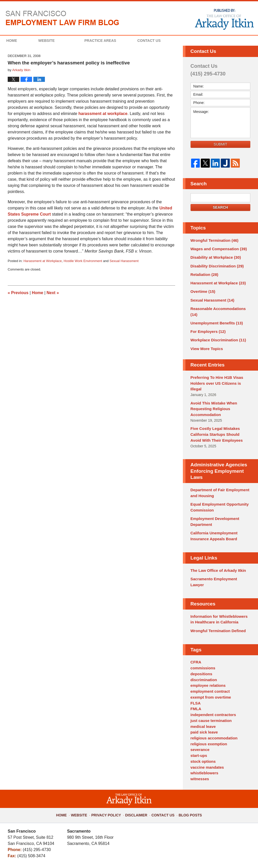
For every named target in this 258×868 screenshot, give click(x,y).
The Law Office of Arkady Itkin (216, 546)
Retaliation (203, 273)
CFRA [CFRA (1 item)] (196, 629)
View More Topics (206, 337)
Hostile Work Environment (83, 261)
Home (20, 41)
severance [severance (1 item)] (199, 710)
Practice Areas (117, 41)
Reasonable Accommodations (220, 305)
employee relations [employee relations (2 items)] (207, 651)
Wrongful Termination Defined (216, 598)
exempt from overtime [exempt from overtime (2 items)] (209, 662)
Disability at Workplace (214, 256)
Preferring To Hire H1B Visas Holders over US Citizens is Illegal (220, 368)
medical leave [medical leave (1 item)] (202, 689)
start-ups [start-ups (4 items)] (198, 716)
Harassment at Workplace (42, 261)
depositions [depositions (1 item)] (201, 640)
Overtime (202, 289)
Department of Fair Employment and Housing (218, 471)
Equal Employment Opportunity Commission (217, 485)
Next (53, 293)
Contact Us (175, 41)
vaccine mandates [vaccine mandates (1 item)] (206, 726)
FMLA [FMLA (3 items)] (196, 672)
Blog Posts (187, 771)
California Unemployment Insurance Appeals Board (212, 512)
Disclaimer (137, 771)
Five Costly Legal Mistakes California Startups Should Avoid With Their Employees (219, 414)
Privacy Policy (109, 771)
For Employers (207, 321)
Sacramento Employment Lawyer (219, 554)
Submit (220, 144)
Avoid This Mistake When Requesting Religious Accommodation (212, 390)
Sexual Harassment (124, 261)
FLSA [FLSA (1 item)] (195, 667)
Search (220, 207)
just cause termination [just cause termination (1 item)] (210, 683)
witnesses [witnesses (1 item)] (199, 737)
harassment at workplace (103, 114)
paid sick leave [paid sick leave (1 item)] (203, 694)
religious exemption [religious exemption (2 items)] (207, 705)
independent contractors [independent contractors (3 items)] (212, 678)
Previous (18, 293)
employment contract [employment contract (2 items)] (209, 656)
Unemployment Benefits (215, 313)
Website (64, 41)
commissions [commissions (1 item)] (202, 635)
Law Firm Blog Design (226, 855)
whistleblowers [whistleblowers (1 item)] (203, 732)
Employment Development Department (213, 498)
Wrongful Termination (213, 240)
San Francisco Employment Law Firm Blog (62, 18)
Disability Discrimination (215, 264)
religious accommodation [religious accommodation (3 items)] (212, 699)
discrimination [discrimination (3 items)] (203, 645)
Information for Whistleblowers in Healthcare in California (219, 588)
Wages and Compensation (217, 248)
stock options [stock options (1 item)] (202, 721)
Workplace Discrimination (216, 329)
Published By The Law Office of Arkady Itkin (224, 19)
